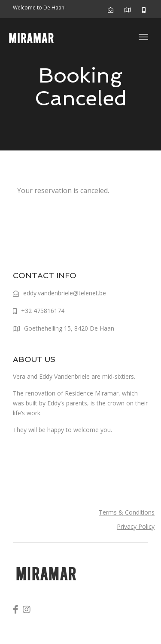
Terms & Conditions (127, 512)
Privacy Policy (136, 526)
